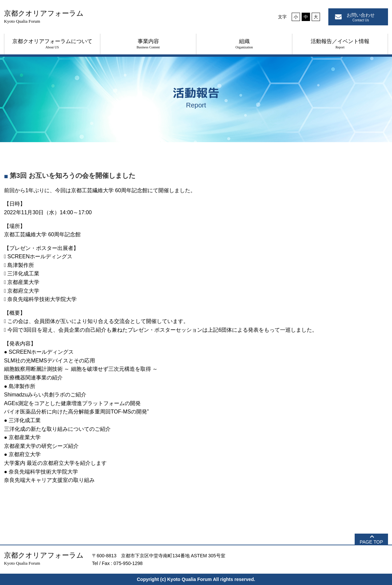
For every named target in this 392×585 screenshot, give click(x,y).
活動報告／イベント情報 (340, 44)
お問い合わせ (361, 17)
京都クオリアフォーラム (44, 17)
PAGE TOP (371, 542)
